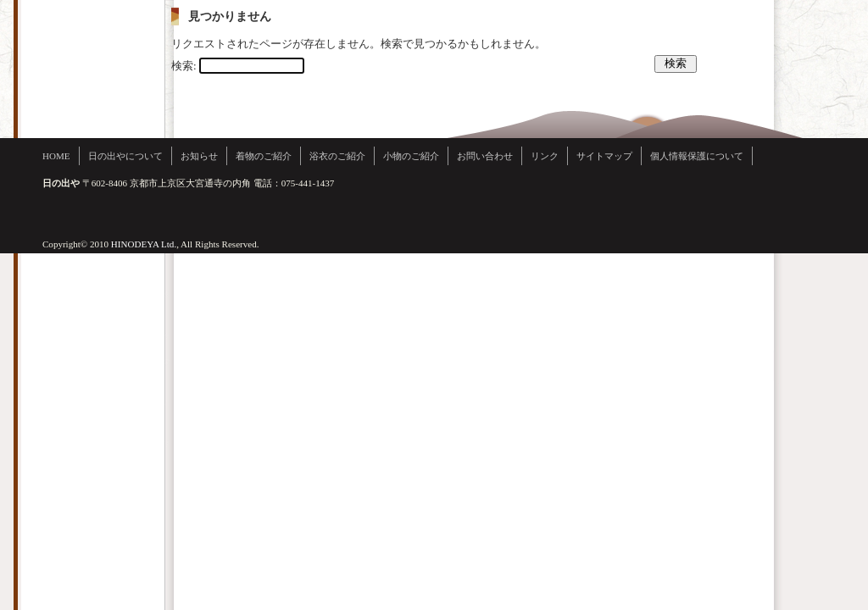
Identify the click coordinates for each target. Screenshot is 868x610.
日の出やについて (125, 156)
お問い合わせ (485, 156)
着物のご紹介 (264, 156)
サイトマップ (604, 156)
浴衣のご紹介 (337, 156)
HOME (56, 156)
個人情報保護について (697, 156)
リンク (545, 156)
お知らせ (199, 156)
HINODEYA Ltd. (144, 244)
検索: (184, 66)
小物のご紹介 (411, 156)
